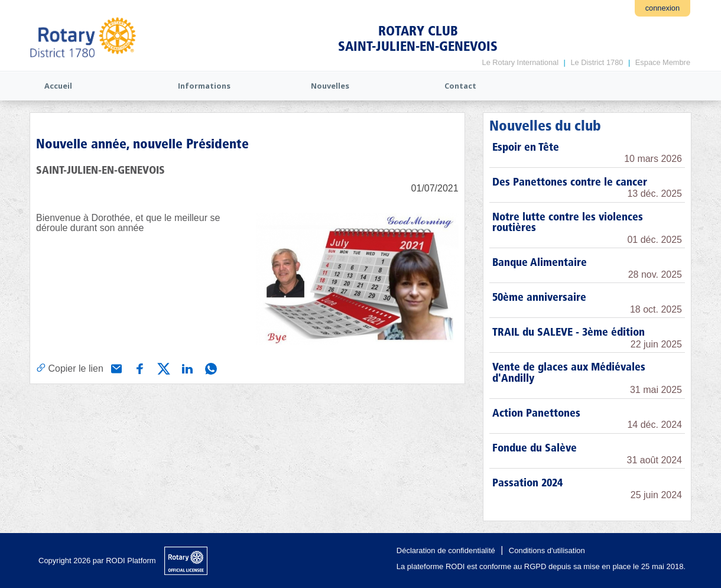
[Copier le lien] (70, 368)
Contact (460, 86)
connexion (662, 8)
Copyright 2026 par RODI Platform (97, 561)
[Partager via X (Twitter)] (163, 368)
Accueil (58, 86)
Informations (204, 86)
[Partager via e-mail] (115, 368)
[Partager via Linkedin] (186, 368)
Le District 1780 (597, 62)
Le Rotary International (520, 62)
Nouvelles (330, 86)
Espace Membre (663, 62)
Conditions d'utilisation (547, 550)
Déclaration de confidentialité (446, 550)
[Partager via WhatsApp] (210, 368)
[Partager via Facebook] (139, 368)
